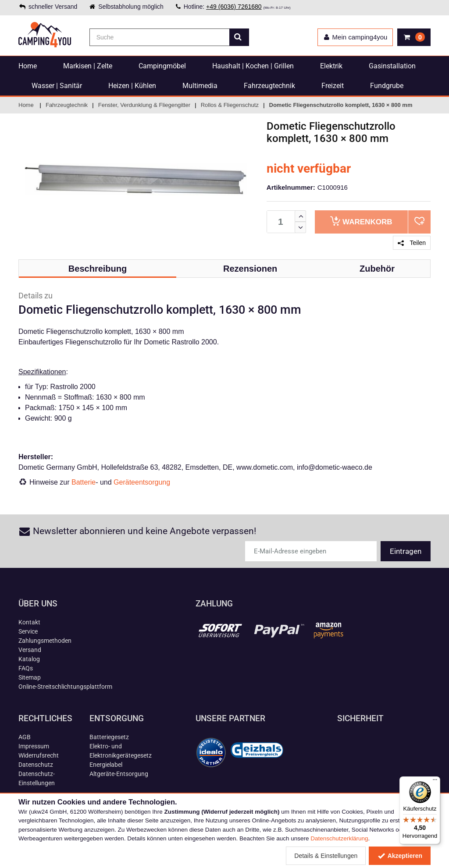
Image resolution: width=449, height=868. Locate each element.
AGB (25, 737)
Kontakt (29, 622)
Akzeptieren (400, 856)
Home (28, 66)
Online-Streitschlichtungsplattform (65, 687)
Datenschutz (36, 765)
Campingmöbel (162, 66)
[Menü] (435, 782)
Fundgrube (387, 86)
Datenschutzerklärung (339, 838)
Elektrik (331, 66)
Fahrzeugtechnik (269, 86)
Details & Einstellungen (326, 856)
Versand (30, 650)
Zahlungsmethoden (45, 641)
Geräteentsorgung (142, 482)
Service (28, 631)
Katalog (29, 659)
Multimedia (200, 86)
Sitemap (30, 677)
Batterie (84, 482)
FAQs (26, 668)
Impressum (34, 746)
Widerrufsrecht (39, 755)
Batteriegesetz (109, 737)
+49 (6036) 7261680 (234, 7)
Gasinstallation (392, 66)
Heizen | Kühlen (132, 86)
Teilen (412, 243)
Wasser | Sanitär (57, 86)
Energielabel (106, 765)
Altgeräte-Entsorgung (119, 774)
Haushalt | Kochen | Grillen (253, 66)
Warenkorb (361, 221)
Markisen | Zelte (88, 66)
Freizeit (333, 86)
